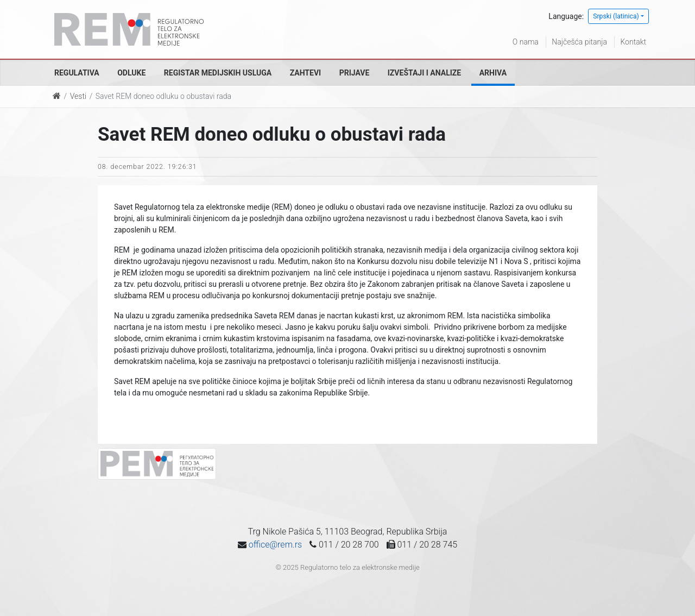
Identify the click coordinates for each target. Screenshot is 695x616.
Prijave (355, 73)
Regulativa (77, 73)
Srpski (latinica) (616, 16)
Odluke (131, 73)
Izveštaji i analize (424, 73)
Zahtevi (305, 73)
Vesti (78, 96)
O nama (526, 42)
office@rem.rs (275, 545)
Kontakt (633, 42)
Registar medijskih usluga (218, 73)
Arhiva (493, 73)
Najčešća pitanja (579, 42)
